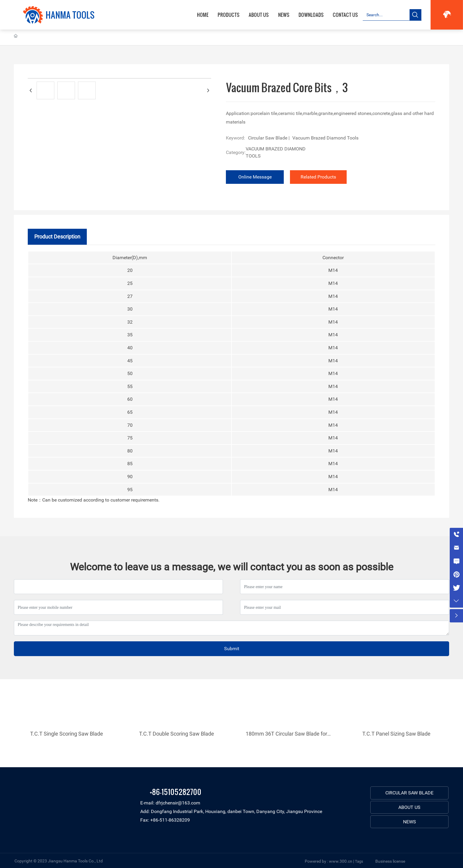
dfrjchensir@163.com (178, 803)
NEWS (410, 822)
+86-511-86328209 (170, 820)
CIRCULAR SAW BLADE (409, 793)
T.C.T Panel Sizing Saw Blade (396, 734)
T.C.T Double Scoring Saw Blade (177, 734)
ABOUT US (409, 807)
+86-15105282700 (176, 792)
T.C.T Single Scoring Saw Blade (67, 734)
